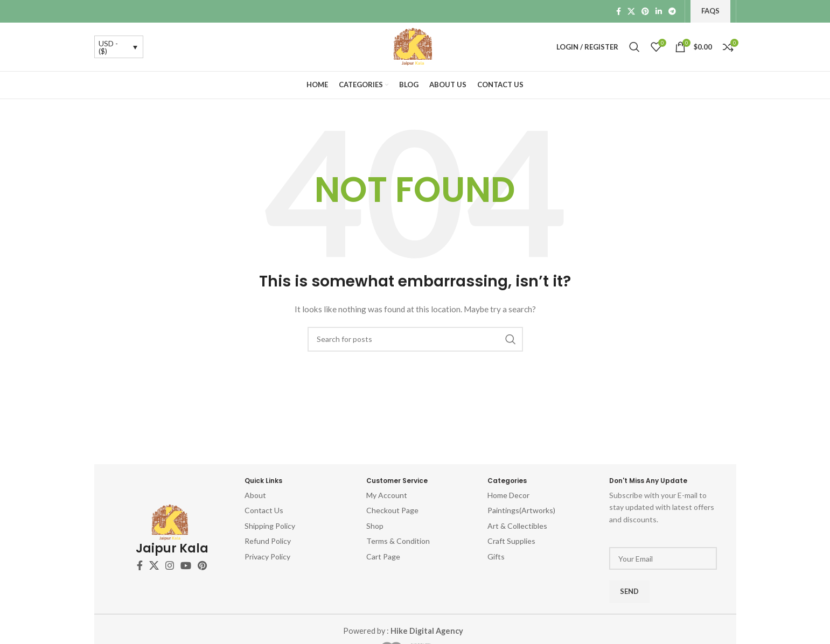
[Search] (634, 47)
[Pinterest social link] (645, 11)
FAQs (710, 11)
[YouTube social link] (186, 565)
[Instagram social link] (170, 565)
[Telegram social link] (672, 11)
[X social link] (631, 11)
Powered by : (403, 631)
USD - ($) (108, 47)
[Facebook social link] (619, 11)
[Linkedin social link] (659, 11)
